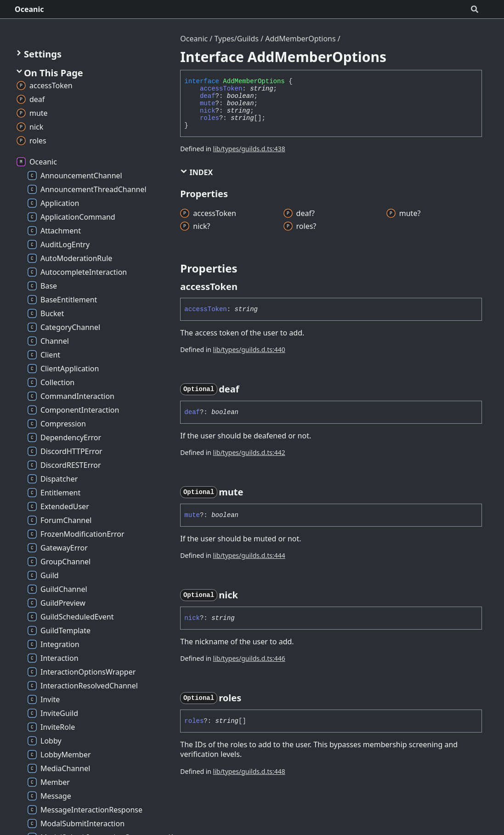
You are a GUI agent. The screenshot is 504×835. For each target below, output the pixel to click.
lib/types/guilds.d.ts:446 (249, 658)
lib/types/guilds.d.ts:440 (249, 349)
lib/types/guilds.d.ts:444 (249, 555)
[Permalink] (246, 287)
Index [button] (196, 172)
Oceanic (29, 9)
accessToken (221, 89)
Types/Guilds (236, 39)
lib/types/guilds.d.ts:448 (249, 771)
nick (208, 111)
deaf (208, 96)
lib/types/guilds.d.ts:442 (249, 452)
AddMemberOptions (300, 39)
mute (208, 103)
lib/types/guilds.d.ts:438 (249, 149)
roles (210, 118)
